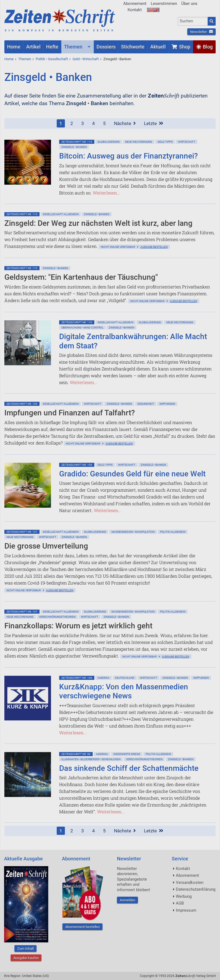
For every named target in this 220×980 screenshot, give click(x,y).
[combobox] (193, 21)
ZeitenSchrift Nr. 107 (22, 532)
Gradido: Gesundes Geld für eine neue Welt (132, 474)
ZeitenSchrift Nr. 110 (22, 214)
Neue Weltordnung (139, 142)
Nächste (125, 123)
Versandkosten (190, 882)
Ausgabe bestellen (154, 247)
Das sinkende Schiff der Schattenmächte (129, 768)
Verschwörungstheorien (57, 617)
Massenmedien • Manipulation (133, 532)
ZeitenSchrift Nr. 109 (22, 404)
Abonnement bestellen (82, 927)
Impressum (186, 910)
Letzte (154, 123)
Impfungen (167, 404)
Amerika (104, 678)
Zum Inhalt (25, 949)
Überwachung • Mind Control (82, 328)
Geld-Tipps (165, 142)
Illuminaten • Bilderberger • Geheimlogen (91, 759)
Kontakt (135, 10)
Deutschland (125, 678)
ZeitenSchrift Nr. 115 (77, 142)
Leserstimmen (164, 4)
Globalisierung (109, 142)
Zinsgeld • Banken (117, 59)
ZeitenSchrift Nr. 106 (77, 678)
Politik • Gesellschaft (52, 59)
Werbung (184, 896)
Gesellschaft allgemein (61, 214)
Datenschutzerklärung (196, 889)
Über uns (189, 4)
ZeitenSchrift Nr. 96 (76, 754)
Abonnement (135, 4)
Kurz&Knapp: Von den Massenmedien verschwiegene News (124, 691)
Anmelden (127, 900)
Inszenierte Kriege (127, 754)
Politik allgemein (173, 532)
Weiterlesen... (106, 193)
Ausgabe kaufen (26, 958)
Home (9, 59)
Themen (25, 59)
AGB (180, 903)
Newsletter (201, 32)
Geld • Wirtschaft (86, 59)
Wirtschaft (187, 142)
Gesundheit (146, 404)
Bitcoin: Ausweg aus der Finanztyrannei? (129, 156)
